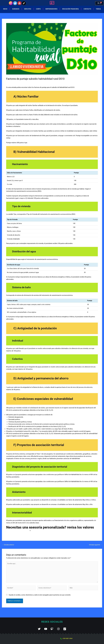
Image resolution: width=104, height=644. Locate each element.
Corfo (38, 9)
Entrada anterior (8, 545)
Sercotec (28, 9)
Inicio (5, 9)
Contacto (87, 9)
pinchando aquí (18, 530)
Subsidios (16, 9)
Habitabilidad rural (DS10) (28, 82)
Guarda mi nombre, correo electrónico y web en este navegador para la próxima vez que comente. (40, 595)
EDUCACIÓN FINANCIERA (70, 9)
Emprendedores (51, 9)
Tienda (98, 9)
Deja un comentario (12, 82)
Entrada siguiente (95, 545)
